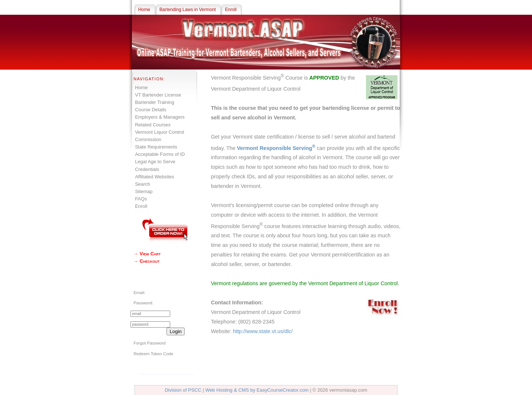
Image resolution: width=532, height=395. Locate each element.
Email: (139, 293)
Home (141, 88)
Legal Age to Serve (155, 162)
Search (142, 184)
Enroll (141, 206)
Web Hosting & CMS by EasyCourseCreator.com (257, 390)
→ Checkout (146, 261)
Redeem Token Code (153, 354)
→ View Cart (147, 254)
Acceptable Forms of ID (160, 154)
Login (176, 331)
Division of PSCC (183, 390)
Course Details (150, 110)
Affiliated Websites (154, 177)
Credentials (147, 169)
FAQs (141, 199)
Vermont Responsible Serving (276, 148)
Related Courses (153, 125)
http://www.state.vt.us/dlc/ (263, 331)
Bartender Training (155, 102)
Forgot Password (149, 343)
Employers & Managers (160, 117)
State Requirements (156, 147)
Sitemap (144, 191)
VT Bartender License (158, 95)
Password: (143, 303)
